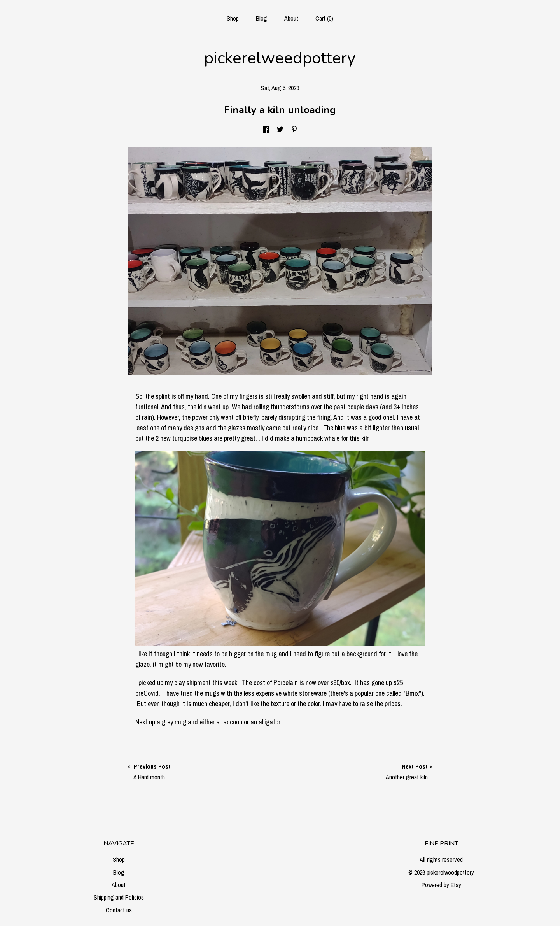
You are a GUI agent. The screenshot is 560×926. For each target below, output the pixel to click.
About (291, 18)
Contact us (119, 910)
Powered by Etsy (441, 885)
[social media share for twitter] (280, 130)
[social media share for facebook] (266, 130)
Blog (262, 18)
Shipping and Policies (119, 897)
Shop (233, 18)
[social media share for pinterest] (294, 130)
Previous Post (204, 772)
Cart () (324, 18)
